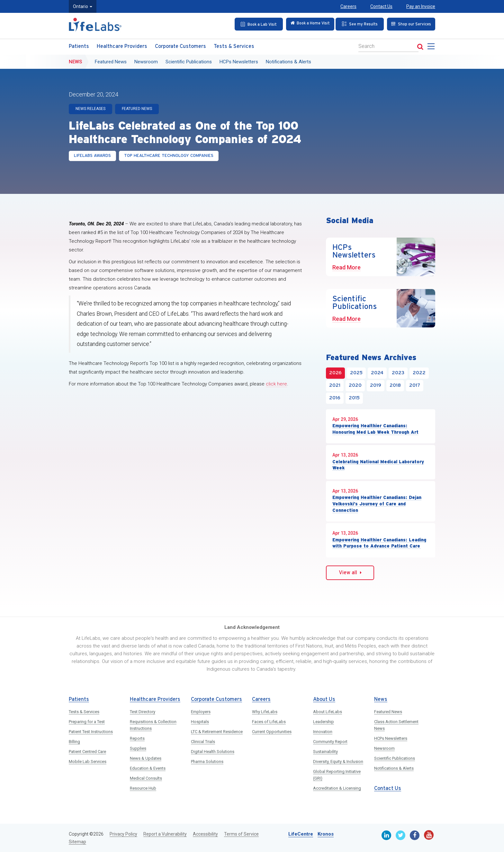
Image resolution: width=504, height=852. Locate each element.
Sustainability (325, 752)
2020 (355, 385)
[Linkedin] (386, 835)
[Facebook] (415, 835)
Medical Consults (146, 778)
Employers (201, 712)
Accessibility (205, 834)
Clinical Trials (203, 742)
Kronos (326, 834)
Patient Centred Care (87, 752)
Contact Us (381, 6)
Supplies (138, 748)
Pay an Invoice (421, 6)
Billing (74, 742)
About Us (324, 699)
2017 (415, 385)
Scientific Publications (189, 60)
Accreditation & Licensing (337, 788)
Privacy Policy (123, 834)
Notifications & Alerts (288, 60)
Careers (348, 6)
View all (350, 573)
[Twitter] (401, 835)
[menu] (432, 47)
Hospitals (200, 722)
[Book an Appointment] (254, 24)
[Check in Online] (306, 24)
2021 (335, 385)
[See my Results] (358, 24)
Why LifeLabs (265, 712)
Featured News (111, 60)
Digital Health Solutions (213, 752)
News (75, 60)
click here (276, 384)
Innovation (323, 732)
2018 (395, 385)
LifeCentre (301, 834)
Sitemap (77, 842)
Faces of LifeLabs (269, 722)
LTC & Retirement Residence (217, 732)
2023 (398, 373)
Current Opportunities (272, 732)
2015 (354, 398)
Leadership (324, 722)
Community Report (330, 742)
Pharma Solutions (207, 761)
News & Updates (146, 758)
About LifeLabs (328, 712)
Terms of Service (241, 834)
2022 (419, 373)
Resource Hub (143, 788)
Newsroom (146, 60)
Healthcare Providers (122, 45)
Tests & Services (234, 45)
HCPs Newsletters (239, 60)
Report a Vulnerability (165, 834)
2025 (356, 373)
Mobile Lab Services (88, 761)
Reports (137, 738)
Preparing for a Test (87, 722)
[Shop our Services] (409, 24)
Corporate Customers (180, 45)
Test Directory (143, 712)
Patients (79, 45)
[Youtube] (429, 835)
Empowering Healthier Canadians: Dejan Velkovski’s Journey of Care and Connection (377, 504)
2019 (376, 385)
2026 (335, 373)
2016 (335, 398)
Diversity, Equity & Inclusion (338, 761)
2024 (377, 373)
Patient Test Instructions (91, 732)
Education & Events (148, 768)
